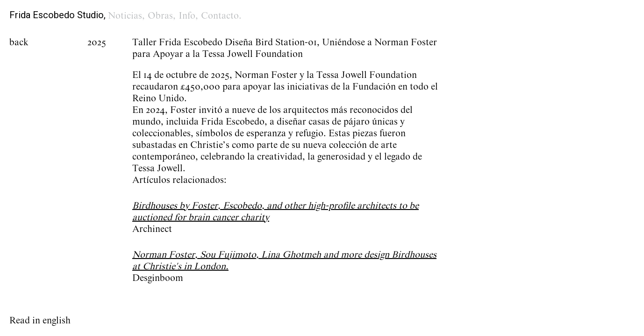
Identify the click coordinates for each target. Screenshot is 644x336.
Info (187, 16)
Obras (160, 16)
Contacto (220, 16)
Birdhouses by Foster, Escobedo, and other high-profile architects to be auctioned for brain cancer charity (275, 212)
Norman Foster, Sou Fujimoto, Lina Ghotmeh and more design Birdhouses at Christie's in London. (284, 261)
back (19, 42)
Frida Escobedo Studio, (57, 15)
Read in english (40, 321)
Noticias (125, 16)
